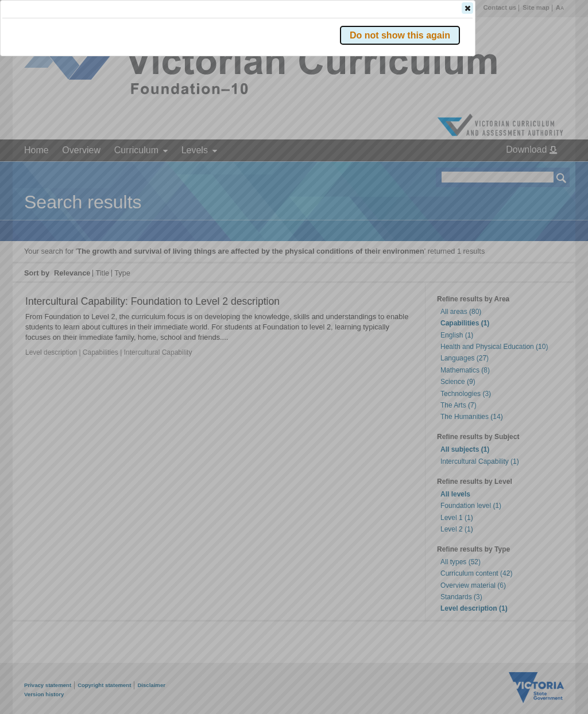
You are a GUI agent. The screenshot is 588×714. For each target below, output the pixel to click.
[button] (541, 172)
